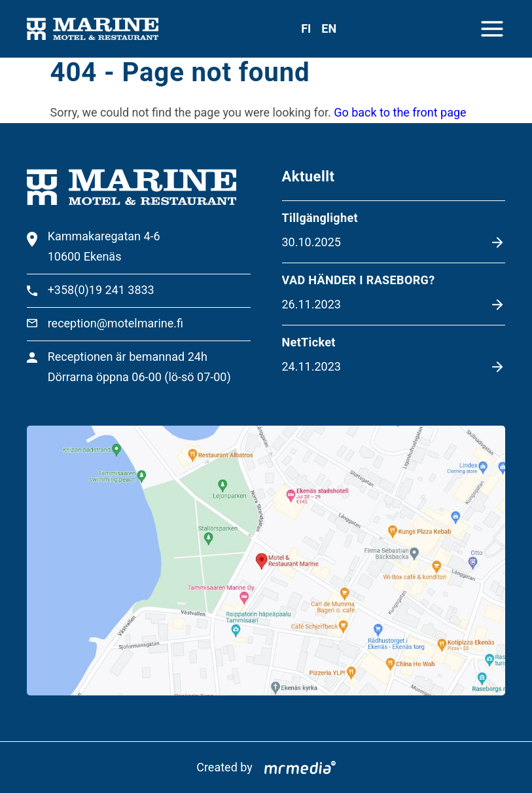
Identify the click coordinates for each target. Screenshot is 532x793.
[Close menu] (492, 29)
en (329, 28)
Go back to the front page (400, 112)
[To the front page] (93, 29)
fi (306, 28)
